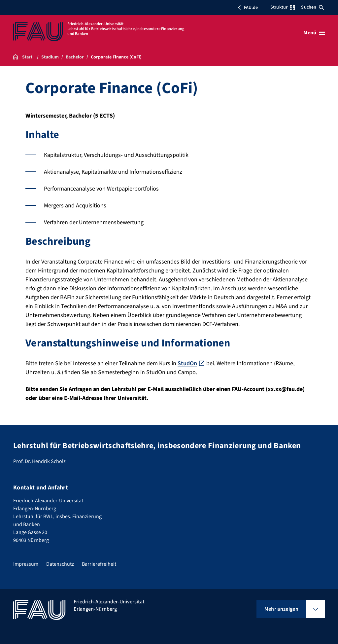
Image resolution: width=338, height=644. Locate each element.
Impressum (26, 564)
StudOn (187, 363)
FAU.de (248, 8)
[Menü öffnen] (314, 33)
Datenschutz (60, 564)
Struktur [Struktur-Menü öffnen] (283, 7)
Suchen (313, 7)
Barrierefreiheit (99, 564)
